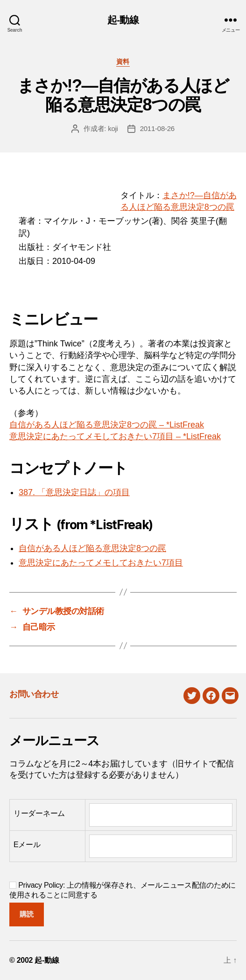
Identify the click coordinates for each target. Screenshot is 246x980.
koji (113, 128)
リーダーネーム (39, 813)
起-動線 (123, 20)
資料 (123, 62)
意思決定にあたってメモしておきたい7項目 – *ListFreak (115, 436)
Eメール (27, 845)
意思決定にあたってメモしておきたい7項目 (101, 563)
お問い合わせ (34, 694)
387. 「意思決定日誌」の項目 (74, 492)
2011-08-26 (157, 128)
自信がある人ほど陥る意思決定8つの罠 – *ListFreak (107, 425)
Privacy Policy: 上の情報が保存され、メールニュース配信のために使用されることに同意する (123, 890)
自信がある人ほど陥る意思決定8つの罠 (92, 548)
